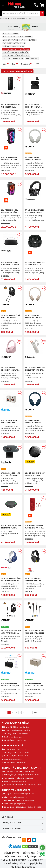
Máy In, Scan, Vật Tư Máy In (14, 43)
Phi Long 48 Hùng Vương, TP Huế (15, 749)
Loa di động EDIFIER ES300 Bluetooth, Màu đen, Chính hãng (10, 686)
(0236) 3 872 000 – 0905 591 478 (28, 775)
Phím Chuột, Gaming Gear (13, 46)
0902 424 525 (29, 801)
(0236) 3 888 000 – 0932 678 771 (18, 734)
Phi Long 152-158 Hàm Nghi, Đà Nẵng (16, 727)
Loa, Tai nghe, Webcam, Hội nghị (16, 49)
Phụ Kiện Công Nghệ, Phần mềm (16, 52)
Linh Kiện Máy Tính (10, 40)
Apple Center (32, 58)
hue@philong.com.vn (16, 759)
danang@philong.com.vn (17, 737)
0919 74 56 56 (23, 756)
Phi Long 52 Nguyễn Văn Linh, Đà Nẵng (16, 730)
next (36, 712)
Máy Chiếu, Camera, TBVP (13, 58)
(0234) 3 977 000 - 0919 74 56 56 (18, 753)
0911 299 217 (29, 778)
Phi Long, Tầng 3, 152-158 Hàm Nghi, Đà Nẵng (19, 772)
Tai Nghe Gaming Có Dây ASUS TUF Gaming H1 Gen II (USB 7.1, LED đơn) (11, 633)
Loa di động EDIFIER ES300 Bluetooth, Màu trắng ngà (34, 686)
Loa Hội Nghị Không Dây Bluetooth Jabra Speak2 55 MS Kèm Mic (11, 528)
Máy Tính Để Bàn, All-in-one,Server (17, 37)
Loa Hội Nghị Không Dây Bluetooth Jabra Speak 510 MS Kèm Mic (35, 475)
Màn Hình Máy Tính (28, 40)
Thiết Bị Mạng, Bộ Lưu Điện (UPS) (16, 55)
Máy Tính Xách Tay (10, 34)
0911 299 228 (22, 797)
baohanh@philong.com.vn (17, 782)
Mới (38, 64)
